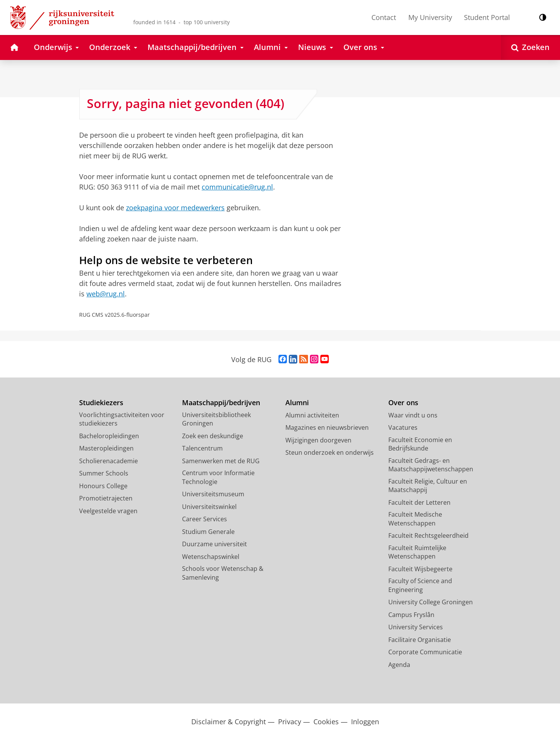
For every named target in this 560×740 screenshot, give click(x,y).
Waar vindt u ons (413, 415)
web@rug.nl (106, 294)
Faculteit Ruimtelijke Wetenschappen (417, 552)
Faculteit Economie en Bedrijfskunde (420, 444)
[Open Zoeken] (530, 47)
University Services (416, 627)
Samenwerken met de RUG (221, 461)
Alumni (297, 403)
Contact (384, 17)
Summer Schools (104, 473)
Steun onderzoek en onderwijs (330, 452)
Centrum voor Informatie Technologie (218, 477)
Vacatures (403, 427)
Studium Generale (208, 532)
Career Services (205, 519)
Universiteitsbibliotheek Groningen (216, 419)
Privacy (290, 722)
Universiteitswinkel (209, 507)
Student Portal (487, 17)
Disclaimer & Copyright (229, 722)
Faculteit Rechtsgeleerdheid (428, 535)
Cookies (326, 722)
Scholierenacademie (109, 461)
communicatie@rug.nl (237, 187)
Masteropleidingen (106, 448)
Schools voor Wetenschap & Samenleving (223, 573)
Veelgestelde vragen (108, 511)
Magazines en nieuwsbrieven (327, 427)
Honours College (103, 486)
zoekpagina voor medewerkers (175, 208)
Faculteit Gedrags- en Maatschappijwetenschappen (431, 465)
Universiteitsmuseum (213, 494)
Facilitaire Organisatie (420, 640)
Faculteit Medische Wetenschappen (415, 519)
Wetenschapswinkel (211, 557)
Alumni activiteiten (312, 415)
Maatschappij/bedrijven (221, 403)
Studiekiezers (101, 403)
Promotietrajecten (106, 498)
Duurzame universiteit (215, 544)
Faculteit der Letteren (419, 502)
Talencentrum (202, 448)
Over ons (403, 403)
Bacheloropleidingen (109, 436)
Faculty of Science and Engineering (420, 585)
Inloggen (365, 722)
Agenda (399, 665)
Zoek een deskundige (213, 436)
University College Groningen (431, 602)
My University (430, 17)
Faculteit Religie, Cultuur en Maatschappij (428, 486)
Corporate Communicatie (425, 652)
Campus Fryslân (411, 615)
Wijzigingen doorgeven (318, 440)
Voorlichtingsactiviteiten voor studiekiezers (122, 419)
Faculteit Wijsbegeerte (420, 569)
